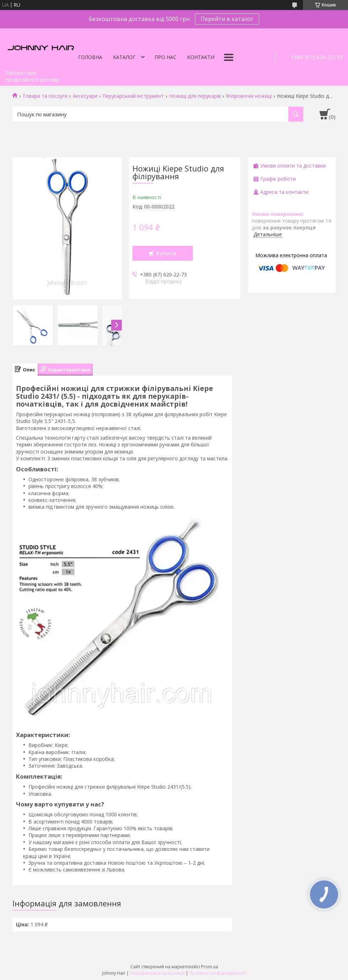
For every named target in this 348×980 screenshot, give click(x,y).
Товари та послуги (45, 96)
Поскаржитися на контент (157, 973)
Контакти (201, 57)
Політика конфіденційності (217, 973)
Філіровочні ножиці (249, 96)
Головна (90, 57)
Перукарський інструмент (133, 96)
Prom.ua (210, 967)
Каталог (124, 57)
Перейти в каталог (227, 19)
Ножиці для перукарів (195, 96)
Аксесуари (85, 96)
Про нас (165, 57)
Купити (166, 253)
